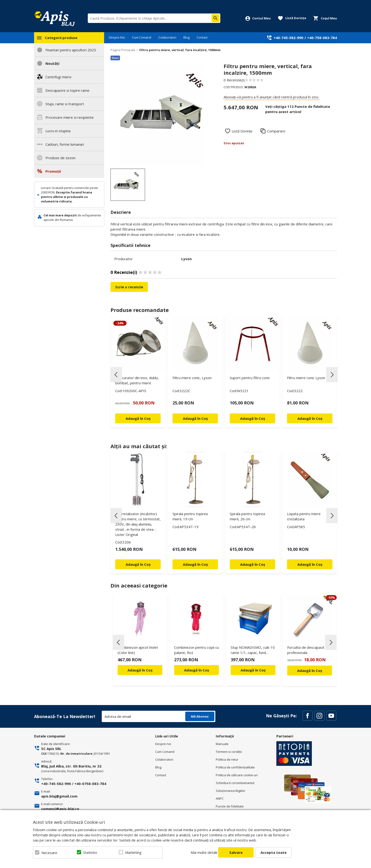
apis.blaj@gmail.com (59, 796)
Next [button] (332, 375)
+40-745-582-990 (288, 38)
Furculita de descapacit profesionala (306, 650)
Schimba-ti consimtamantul (235, 783)
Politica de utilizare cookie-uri (237, 775)
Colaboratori (167, 37)
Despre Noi (117, 37)
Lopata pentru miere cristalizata (304, 516)
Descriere (121, 212)
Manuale (222, 744)
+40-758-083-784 (322, 38)
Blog (186, 37)
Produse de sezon (60, 158)
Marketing (133, 852)
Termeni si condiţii (229, 752)
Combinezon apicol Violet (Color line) (138, 650)
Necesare (49, 853)
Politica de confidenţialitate (235, 767)
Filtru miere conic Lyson (306, 378)
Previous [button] (116, 375)
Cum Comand (142, 37)
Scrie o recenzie (129, 287)
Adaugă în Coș (140, 670)
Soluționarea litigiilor (231, 791)
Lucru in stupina (58, 131)
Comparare (276, 131)
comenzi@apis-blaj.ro (60, 809)
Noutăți (52, 63)
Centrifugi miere (58, 77)
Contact (202, 37)
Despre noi (163, 744)
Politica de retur (227, 759)
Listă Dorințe (242, 131)
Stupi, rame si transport (65, 104)
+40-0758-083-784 (90, 784)
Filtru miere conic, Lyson (192, 378)
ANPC (220, 798)
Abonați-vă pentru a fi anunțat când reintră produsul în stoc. (272, 97)
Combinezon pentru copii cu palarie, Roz (197, 650)
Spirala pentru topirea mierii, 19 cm (190, 516)
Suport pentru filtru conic (250, 378)
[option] (162, 114)
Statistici (90, 852)
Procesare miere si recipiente (70, 117)
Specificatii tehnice (130, 245)
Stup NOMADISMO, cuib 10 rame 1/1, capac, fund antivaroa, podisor (253, 651)
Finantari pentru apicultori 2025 (71, 50)
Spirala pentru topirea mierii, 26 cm (247, 516)
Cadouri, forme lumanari (65, 144)
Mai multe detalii (204, 852)
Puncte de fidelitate (230, 806)
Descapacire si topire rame (67, 90)
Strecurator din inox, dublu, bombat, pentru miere (137, 380)
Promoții (53, 171)
